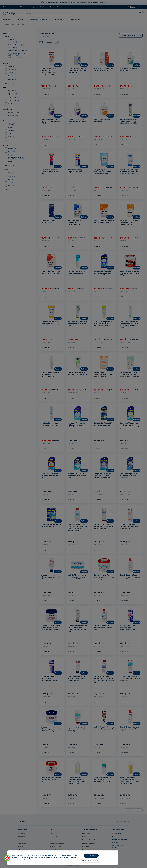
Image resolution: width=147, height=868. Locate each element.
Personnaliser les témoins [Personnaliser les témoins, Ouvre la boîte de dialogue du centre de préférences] (91, 860)
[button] (7, 858)
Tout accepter (91, 856)
